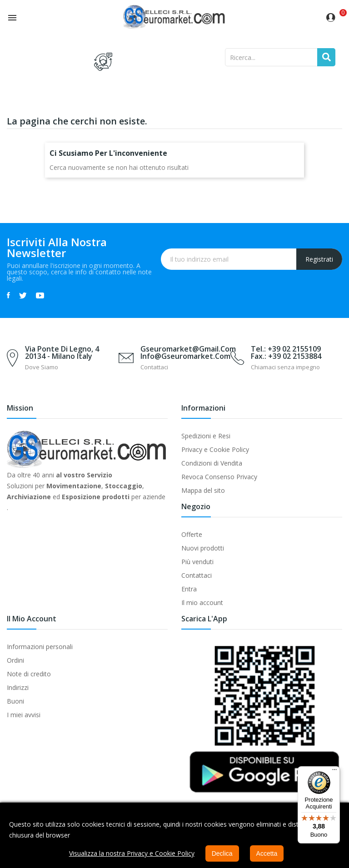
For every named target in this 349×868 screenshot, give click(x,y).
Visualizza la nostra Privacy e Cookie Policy (132, 853)
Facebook (8, 295)
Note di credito (29, 674)
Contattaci (197, 575)
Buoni (15, 701)
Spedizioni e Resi (206, 436)
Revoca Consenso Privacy (219, 477)
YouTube (40, 295)
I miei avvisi (24, 715)
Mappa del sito (203, 490)
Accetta (267, 853)
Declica (222, 853)
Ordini (15, 660)
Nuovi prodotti (203, 548)
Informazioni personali (40, 647)
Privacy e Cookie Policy (215, 449)
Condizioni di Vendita (212, 463)
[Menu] (334, 772)
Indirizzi (18, 687)
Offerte (192, 534)
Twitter (23, 295)
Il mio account (202, 603)
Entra (189, 589)
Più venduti (197, 562)
